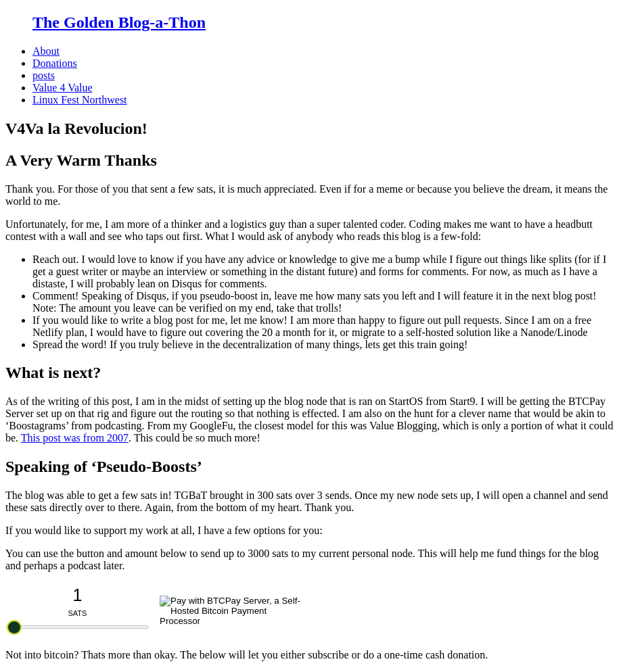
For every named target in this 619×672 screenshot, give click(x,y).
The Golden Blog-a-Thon (119, 22)
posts (44, 75)
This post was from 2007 (75, 438)
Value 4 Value (63, 88)
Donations (55, 63)
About (46, 51)
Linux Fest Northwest (80, 100)
